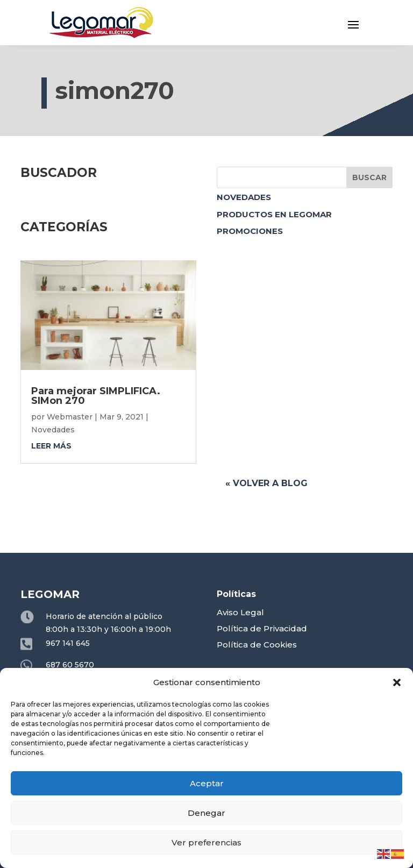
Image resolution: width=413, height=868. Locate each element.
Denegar (206, 813)
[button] (397, 682)
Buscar (369, 177)
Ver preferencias (206, 842)
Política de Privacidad (262, 628)
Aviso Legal (240, 612)
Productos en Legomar (274, 214)
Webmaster (70, 417)
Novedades (244, 197)
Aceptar (207, 783)
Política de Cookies (257, 645)
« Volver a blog (266, 483)
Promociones (250, 231)
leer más (51, 446)
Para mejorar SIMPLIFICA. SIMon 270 (96, 396)
